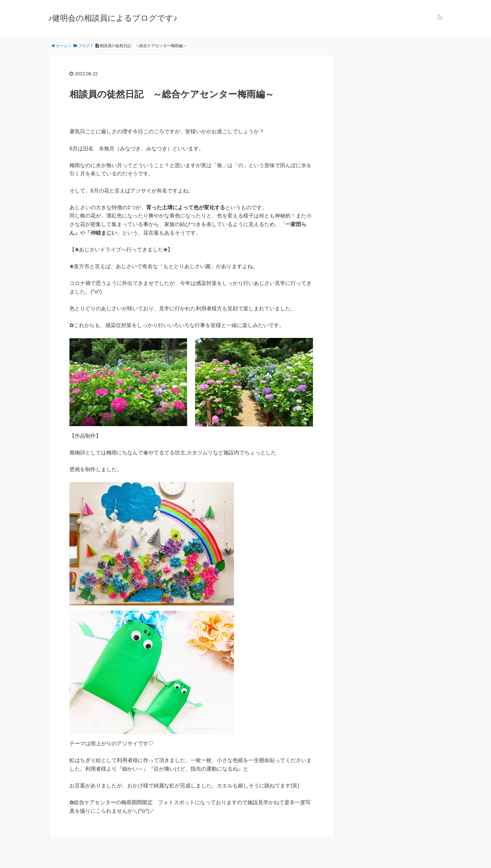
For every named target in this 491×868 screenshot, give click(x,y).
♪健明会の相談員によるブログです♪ (113, 18)
